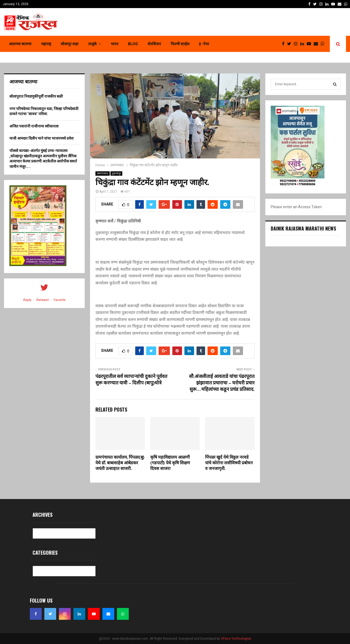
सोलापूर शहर (70, 44)
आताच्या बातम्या (20, 44)
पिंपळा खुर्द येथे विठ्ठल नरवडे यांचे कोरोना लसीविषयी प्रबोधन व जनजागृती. (229, 463)
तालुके (92, 44)
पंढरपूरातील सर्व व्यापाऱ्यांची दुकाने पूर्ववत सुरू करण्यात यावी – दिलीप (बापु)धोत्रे (131, 380)
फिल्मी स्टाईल (180, 44)
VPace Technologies (236, 639)
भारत (115, 44)
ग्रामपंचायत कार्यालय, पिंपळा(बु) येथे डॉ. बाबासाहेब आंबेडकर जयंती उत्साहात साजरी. (120, 463)
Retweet (42, 300)
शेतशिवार (154, 44)
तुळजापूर (116, 173)
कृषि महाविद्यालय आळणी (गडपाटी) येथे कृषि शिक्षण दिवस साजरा (170, 463)
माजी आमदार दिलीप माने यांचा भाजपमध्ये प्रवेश (42, 138)
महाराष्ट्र (46, 44)
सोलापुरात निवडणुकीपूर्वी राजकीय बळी (36, 96)
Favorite (60, 300)
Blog (133, 44)
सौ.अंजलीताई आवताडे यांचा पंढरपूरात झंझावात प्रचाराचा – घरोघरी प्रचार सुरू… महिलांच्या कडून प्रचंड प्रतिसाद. (222, 383)
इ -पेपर (204, 44)
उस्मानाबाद (103, 173)
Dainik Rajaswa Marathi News (303, 228)
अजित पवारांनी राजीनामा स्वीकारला (34, 126)
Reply (27, 300)
